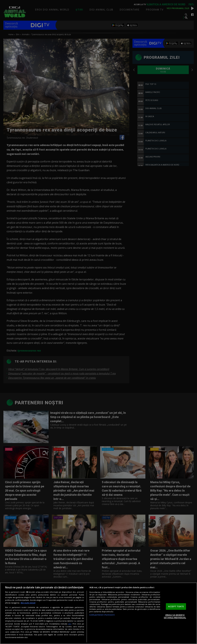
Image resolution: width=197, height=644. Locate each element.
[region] (98, 613)
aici (70, 624)
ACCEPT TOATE (176, 606)
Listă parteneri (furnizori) (102, 615)
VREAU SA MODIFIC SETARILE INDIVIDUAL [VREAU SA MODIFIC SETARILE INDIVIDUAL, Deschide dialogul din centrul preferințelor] (175, 616)
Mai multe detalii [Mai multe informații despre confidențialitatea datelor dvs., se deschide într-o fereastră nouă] (28, 603)
